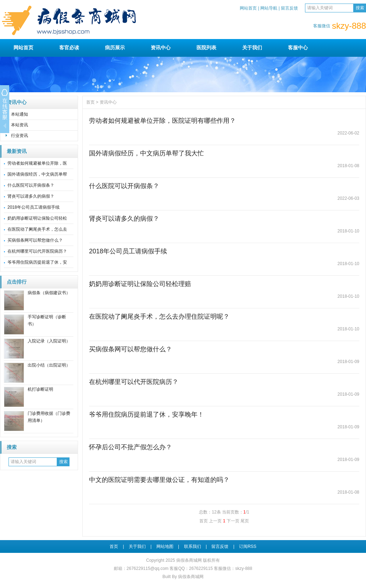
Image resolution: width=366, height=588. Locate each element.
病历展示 (115, 48)
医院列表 (206, 48)
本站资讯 (20, 125)
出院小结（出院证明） (49, 365)
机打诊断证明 (40, 389)
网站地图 (165, 546)
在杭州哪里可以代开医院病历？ (37, 251)
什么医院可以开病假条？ (31, 185)
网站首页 (248, 8)
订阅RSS (248, 546)
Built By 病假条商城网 (183, 577)
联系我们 (193, 546)
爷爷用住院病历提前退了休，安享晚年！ (146, 414)
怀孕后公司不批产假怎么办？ (131, 447)
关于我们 (252, 48)
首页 (90, 102)
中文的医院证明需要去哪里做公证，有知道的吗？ (159, 480)
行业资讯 (20, 136)
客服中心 (298, 48)
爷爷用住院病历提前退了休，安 (37, 262)
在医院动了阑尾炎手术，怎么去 (37, 229)
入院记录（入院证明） (49, 341)
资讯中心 (161, 48)
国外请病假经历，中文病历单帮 (37, 174)
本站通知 (20, 114)
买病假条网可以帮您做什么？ (35, 240)
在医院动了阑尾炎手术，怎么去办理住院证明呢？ (159, 317)
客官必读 (69, 48)
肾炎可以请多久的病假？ (31, 196)
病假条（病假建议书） (49, 293)
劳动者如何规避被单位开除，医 (37, 163)
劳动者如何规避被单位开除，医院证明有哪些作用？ (162, 121)
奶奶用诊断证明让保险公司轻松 (37, 218)
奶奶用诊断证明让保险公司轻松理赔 (140, 284)
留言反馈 (289, 8)
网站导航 (269, 8)
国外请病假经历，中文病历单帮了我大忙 (146, 153)
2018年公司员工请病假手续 (34, 207)
